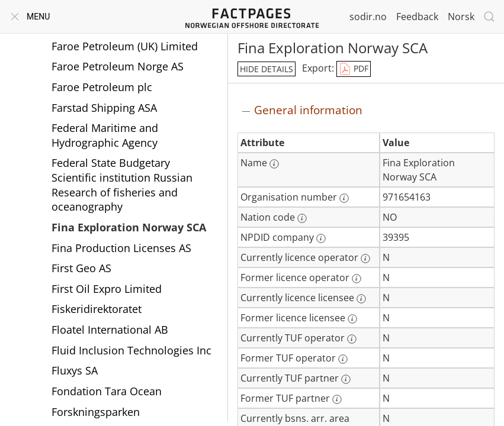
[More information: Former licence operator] (357, 279)
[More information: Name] (274, 164)
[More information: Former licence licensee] (352, 319)
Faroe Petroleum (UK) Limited (125, 46)
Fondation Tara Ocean (107, 391)
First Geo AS (81, 268)
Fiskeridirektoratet (97, 309)
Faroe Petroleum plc (102, 87)
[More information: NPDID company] (321, 238)
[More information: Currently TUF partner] (346, 379)
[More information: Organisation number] (344, 198)
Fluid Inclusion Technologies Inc (131, 350)
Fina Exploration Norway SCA (129, 227)
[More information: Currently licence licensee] (361, 299)
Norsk (461, 17)
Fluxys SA (75, 370)
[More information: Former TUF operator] (343, 359)
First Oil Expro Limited (107, 289)
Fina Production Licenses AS (121, 248)
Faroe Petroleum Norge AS (118, 66)
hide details (267, 69)
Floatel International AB (110, 330)
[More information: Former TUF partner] (337, 399)
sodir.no (368, 17)
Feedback (417, 17)
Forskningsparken (96, 412)
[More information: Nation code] (302, 218)
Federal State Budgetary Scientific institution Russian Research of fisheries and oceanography (122, 185)
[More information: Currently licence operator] (365, 259)
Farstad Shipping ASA (104, 108)
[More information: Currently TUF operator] (352, 339)
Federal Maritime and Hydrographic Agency (105, 135)
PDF (354, 69)
